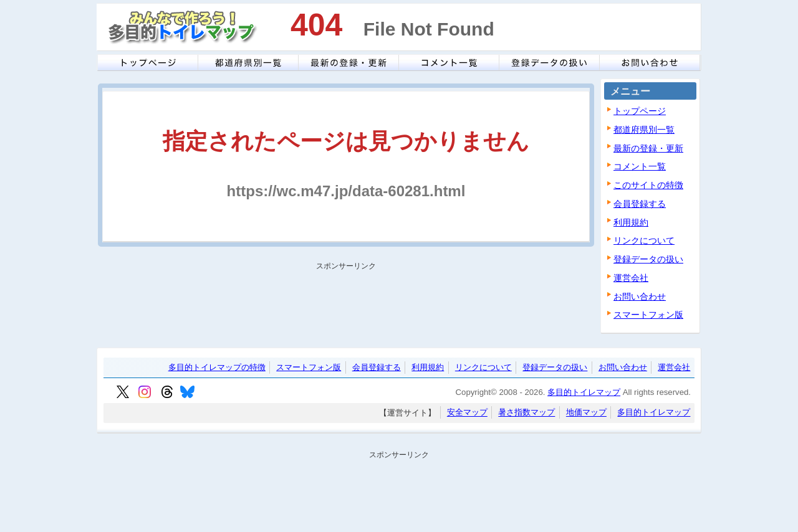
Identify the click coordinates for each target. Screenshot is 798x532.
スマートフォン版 (648, 315)
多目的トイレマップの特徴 (217, 367)
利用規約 (631, 222)
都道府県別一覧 (644, 130)
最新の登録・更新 (648, 148)
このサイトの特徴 (648, 185)
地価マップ (586, 413)
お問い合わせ (640, 297)
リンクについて (644, 240)
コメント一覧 (640, 166)
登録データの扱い (648, 259)
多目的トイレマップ (584, 392)
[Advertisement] (342, 303)
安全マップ (467, 413)
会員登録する (640, 204)
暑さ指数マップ (526, 413)
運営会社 (631, 278)
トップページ (640, 111)
